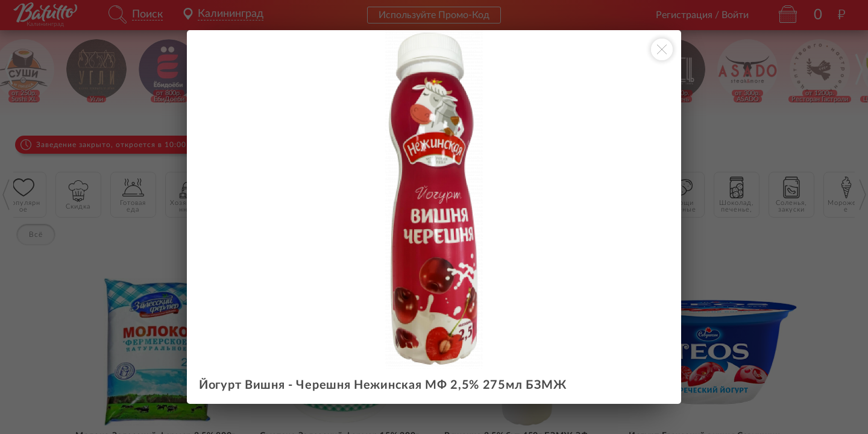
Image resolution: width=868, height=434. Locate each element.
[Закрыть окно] (662, 49)
